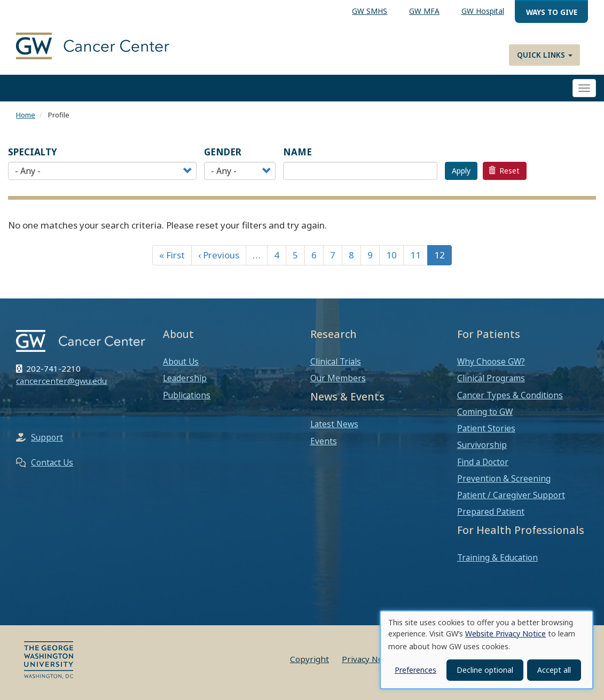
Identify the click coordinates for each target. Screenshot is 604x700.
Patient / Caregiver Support (511, 495)
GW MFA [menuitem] (424, 11)
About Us (181, 361)
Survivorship (482, 445)
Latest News (334, 424)
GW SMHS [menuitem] (370, 11)
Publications (187, 395)
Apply (461, 171)
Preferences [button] (415, 670)
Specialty (33, 152)
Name (297, 152)
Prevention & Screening (504, 478)
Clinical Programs (491, 378)
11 (415, 255)
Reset (504, 171)
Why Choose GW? (491, 361)
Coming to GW (485, 412)
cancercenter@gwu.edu (61, 381)
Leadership (185, 378)
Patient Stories (486, 428)
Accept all (554, 670)
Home (26, 115)
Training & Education (497, 557)
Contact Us (52, 462)
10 (391, 255)
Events (324, 441)
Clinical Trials (336, 361)
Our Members (338, 378)
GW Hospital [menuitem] (483, 11)
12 (440, 255)
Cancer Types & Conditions (510, 395)
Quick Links (545, 55)
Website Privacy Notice (505, 634)
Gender (223, 152)
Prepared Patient (491, 512)
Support (47, 437)
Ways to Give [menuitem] (552, 12)
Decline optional (485, 670)
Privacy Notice (369, 659)
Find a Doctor (483, 462)
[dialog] (487, 650)
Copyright (309, 659)
